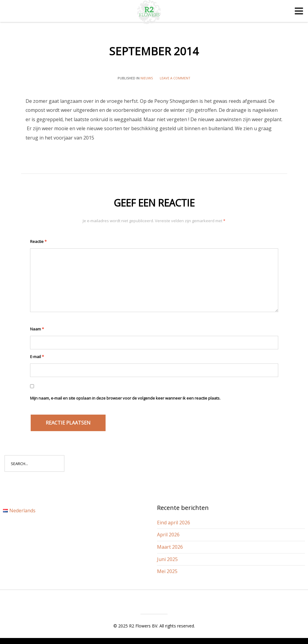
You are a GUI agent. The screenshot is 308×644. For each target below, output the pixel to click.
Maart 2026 (170, 547)
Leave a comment (175, 78)
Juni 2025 (167, 559)
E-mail (37, 357)
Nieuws (147, 78)
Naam (37, 329)
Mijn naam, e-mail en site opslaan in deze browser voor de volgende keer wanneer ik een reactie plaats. (125, 398)
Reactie (38, 241)
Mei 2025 (167, 571)
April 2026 (168, 535)
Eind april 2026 (174, 523)
